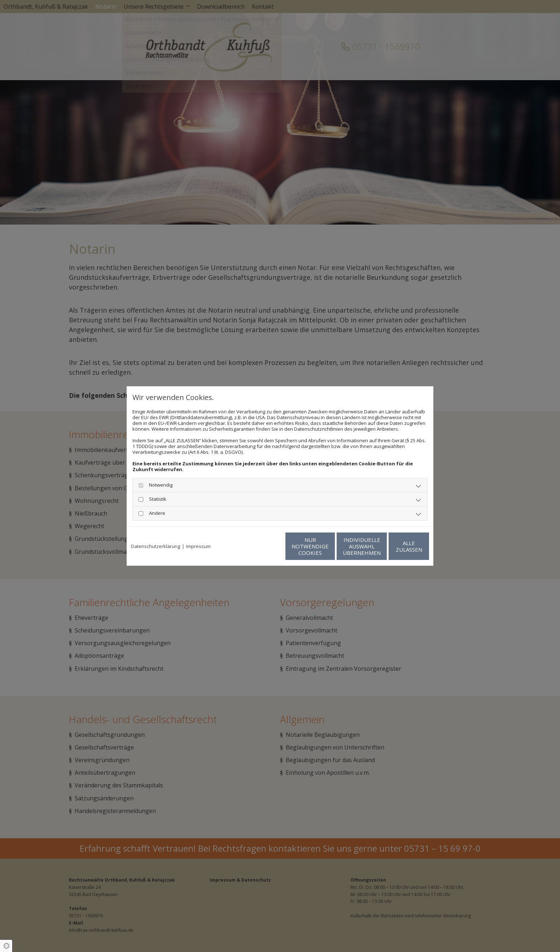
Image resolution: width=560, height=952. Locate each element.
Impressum (198, 546)
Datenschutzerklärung (156, 546)
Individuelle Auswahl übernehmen (327, 546)
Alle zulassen (396, 546)
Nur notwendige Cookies (259, 546)
